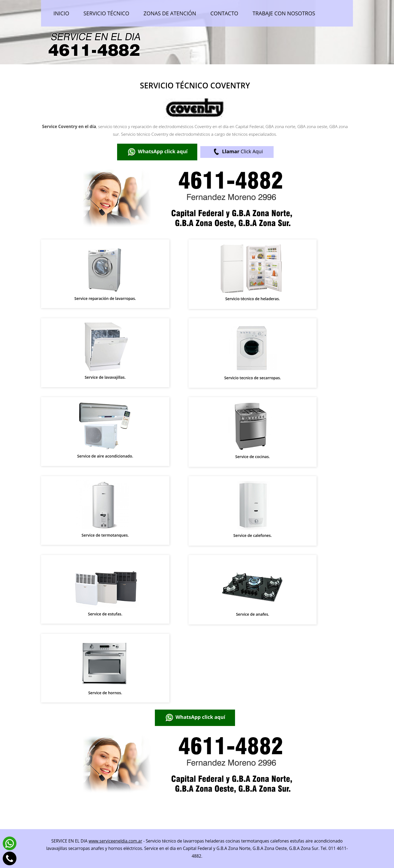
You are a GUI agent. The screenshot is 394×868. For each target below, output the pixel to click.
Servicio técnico (106, 13)
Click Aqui (237, 152)
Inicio (61, 13)
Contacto (224, 13)
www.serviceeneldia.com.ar (115, 841)
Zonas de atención (170, 13)
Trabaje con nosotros (284, 13)
